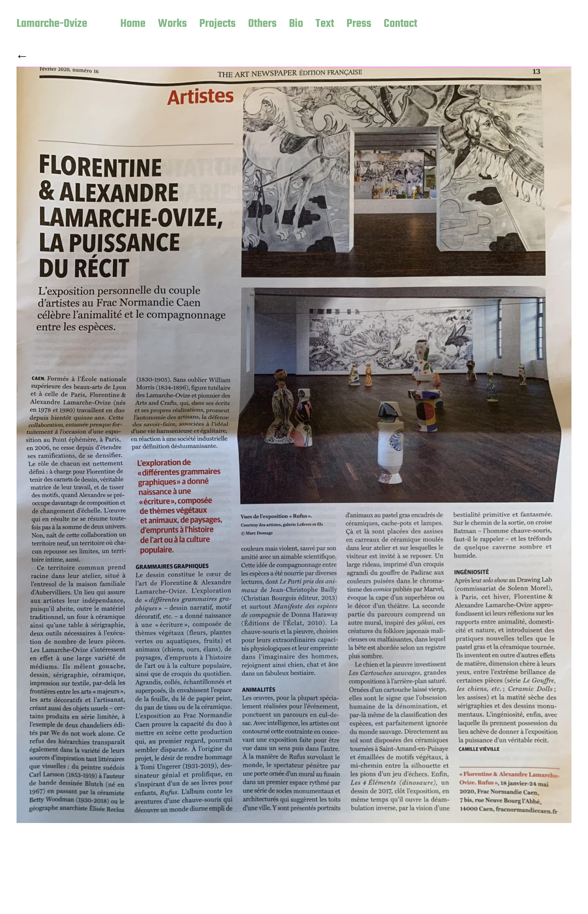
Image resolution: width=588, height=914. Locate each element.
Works (172, 24)
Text (325, 24)
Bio (296, 24)
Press (359, 24)
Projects (218, 24)
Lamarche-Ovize (52, 24)
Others (262, 24)
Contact (400, 24)
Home (133, 24)
